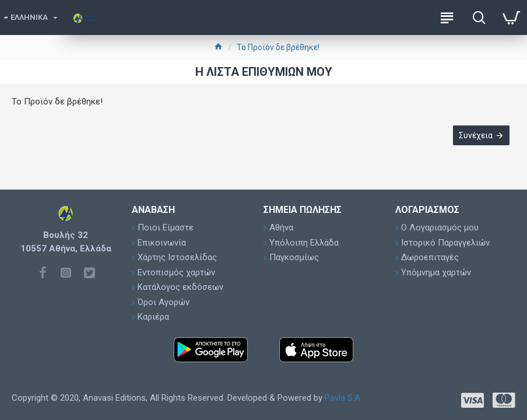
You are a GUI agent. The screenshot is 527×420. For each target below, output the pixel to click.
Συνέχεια (476, 135)
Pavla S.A (342, 398)
